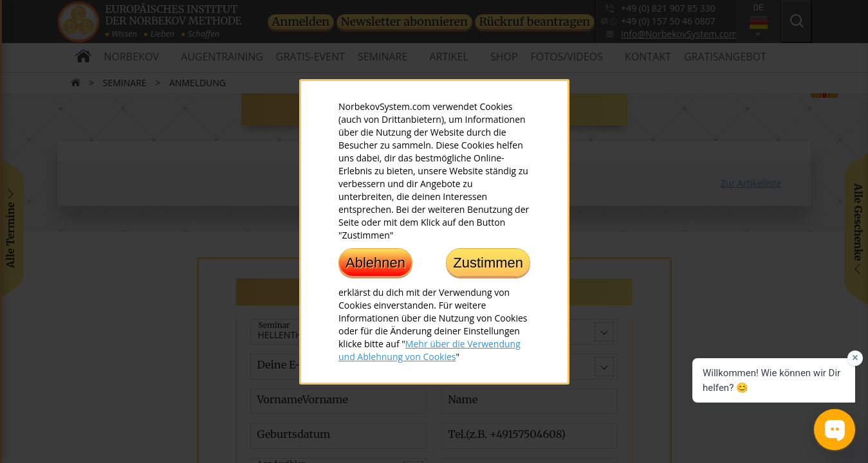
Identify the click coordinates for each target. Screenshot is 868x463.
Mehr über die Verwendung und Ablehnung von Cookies (429, 350)
